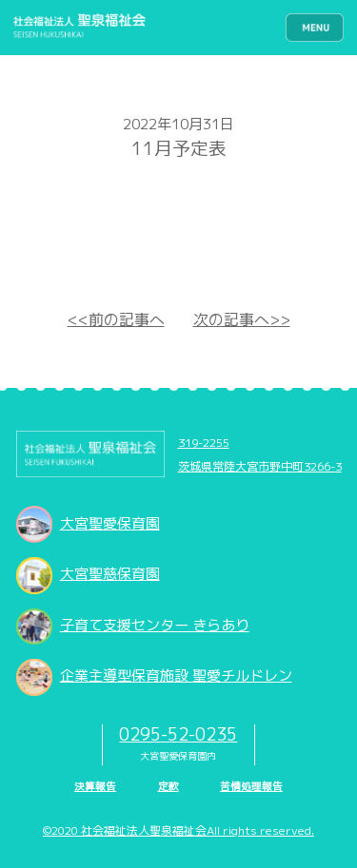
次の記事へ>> (242, 319)
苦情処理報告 (251, 786)
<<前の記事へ (116, 319)
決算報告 (95, 786)
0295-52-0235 (178, 734)
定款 (169, 786)
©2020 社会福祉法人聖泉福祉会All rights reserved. (178, 830)
